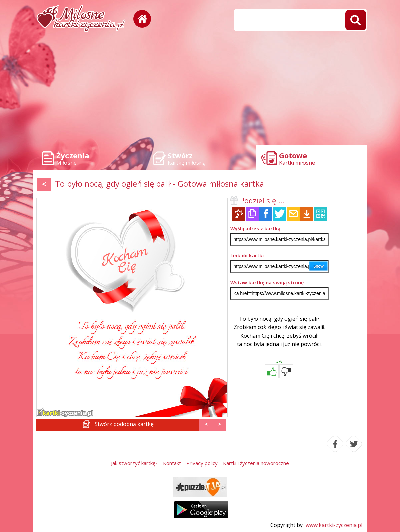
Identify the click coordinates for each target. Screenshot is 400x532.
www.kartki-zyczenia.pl (334, 525)
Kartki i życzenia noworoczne (256, 463)
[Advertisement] (200, 90)
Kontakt (172, 463)
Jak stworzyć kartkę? (134, 463)
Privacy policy (202, 463)
